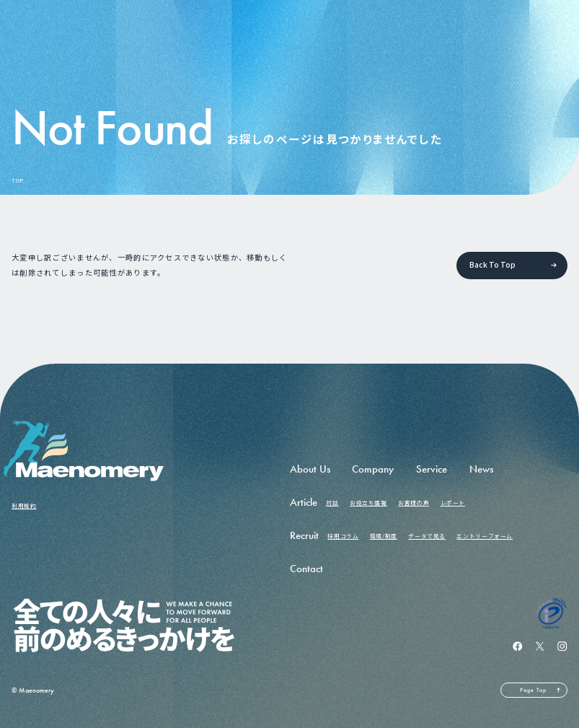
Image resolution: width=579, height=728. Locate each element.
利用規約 (24, 505)
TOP (18, 180)
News (481, 469)
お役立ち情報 (368, 503)
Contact (306, 569)
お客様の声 (414, 503)
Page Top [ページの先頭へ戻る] (533, 690)
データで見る (427, 536)
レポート (453, 503)
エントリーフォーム (485, 536)
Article (304, 502)
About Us (310, 469)
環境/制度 (384, 536)
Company (373, 469)
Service (432, 469)
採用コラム (343, 536)
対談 (332, 503)
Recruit (304, 535)
